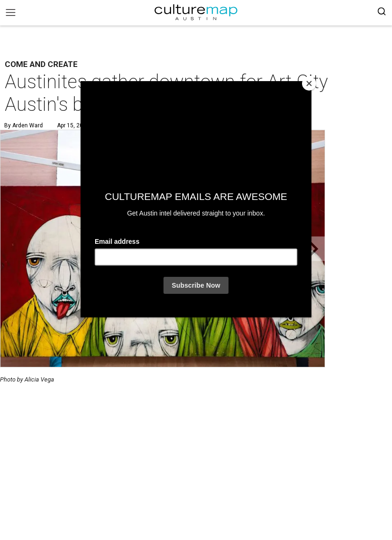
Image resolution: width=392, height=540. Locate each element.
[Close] (309, 83)
